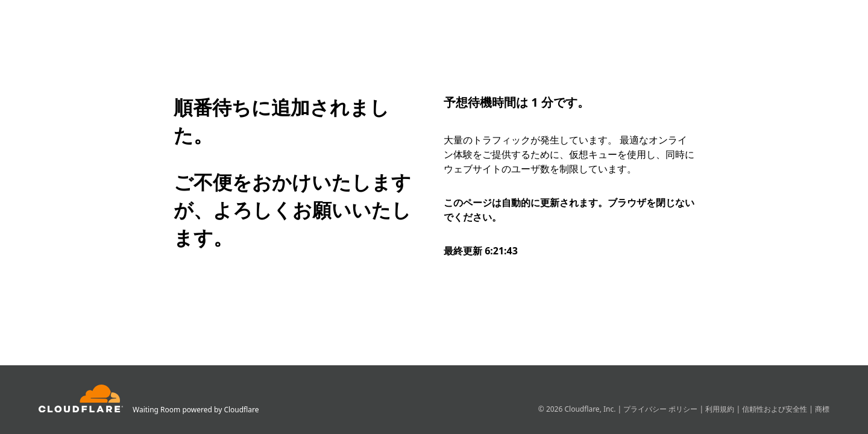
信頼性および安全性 (775, 409)
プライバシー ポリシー (661, 409)
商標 (822, 409)
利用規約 (721, 409)
